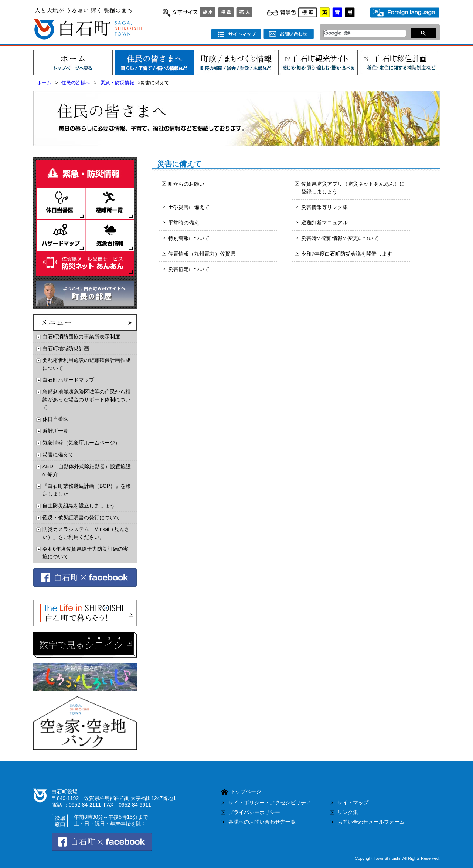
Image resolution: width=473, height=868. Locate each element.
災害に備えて (58, 455)
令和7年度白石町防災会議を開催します (347, 254)
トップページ (246, 791)
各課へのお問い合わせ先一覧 (262, 822)
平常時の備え (184, 223)
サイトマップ (353, 803)
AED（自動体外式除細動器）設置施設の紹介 (87, 470)
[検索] (363, 33)
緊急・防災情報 (117, 83)
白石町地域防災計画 (66, 348)
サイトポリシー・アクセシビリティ (270, 803)
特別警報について (189, 238)
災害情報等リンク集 (324, 207)
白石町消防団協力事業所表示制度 (81, 337)
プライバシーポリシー (254, 812)
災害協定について (189, 269)
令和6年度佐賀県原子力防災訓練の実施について (85, 553)
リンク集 (348, 812)
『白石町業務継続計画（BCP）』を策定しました (87, 490)
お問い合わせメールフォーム (371, 822)
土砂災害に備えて (189, 207)
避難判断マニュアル (324, 223)
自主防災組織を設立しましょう (79, 506)
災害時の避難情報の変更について (340, 238)
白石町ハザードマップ (68, 380)
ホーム (44, 83)
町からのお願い (186, 184)
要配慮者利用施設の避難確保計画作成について (86, 364)
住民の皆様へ (76, 83)
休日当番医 (55, 419)
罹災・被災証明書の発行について (81, 517)
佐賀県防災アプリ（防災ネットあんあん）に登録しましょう (353, 188)
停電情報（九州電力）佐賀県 (202, 254)
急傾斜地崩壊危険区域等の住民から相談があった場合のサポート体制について (86, 399)
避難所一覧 (55, 431)
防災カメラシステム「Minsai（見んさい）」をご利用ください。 (86, 533)
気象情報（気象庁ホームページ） (81, 443)
